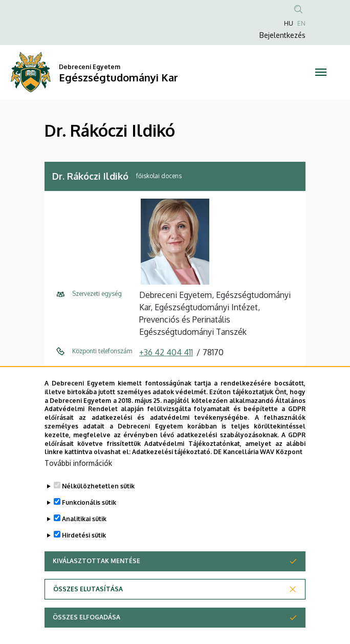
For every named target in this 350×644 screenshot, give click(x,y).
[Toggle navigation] (321, 72)
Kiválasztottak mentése (96, 582)
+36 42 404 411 (166, 352)
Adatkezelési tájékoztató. (172, 473)
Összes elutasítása (88, 610)
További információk (78, 484)
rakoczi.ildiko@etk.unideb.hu (192, 373)
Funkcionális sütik (89, 523)
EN (301, 23)
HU (289, 23)
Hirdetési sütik (84, 556)
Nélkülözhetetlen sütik (98, 507)
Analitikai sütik (84, 540)
